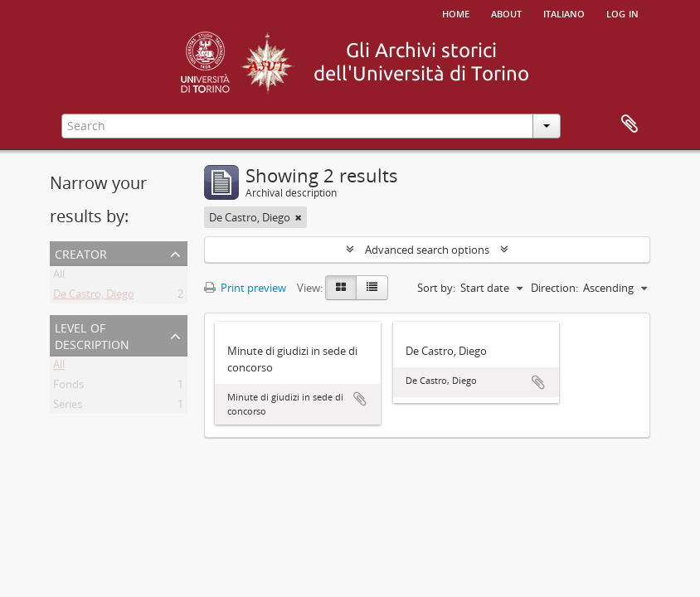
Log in (622, 12)
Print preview (245, 288)
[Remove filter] (299, 217)
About (506, 12)
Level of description (92, 335)
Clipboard (630, 124)
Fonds (68, 387)
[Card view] (341, 288)
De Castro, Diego (94, 297)
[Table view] (372, 288)
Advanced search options (427, 250)
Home (456, 12)
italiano (564, 12)
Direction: (554, 288)
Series (68, 407)
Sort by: (436, 288)
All (59, 277)
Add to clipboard (360, 399)
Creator (81, 252)
